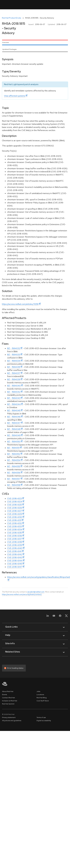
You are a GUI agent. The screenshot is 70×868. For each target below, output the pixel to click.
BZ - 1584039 (14, 379)
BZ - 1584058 (14, 485)
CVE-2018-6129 (15, 514)
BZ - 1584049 (14, 435)
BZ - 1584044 (14, 404)
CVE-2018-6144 (15, 561)
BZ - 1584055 (14, 466)
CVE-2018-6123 (15, 499)
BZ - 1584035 (14, 367)
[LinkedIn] (48, 617)
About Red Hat (8, 691)
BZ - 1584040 (14, 386)
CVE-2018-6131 (14, 520)
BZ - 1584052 (14, 454)
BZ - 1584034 (14, 361)
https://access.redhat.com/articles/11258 (20, 304)
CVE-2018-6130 (15, 517)
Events (4, 695)
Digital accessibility (44, 721)
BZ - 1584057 (14, 479)
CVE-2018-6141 (14, 551)
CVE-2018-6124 (15, 502)
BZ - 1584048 (14, 429)
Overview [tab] (5, 42)
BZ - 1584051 (13, 448)
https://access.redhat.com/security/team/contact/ (22, 594)
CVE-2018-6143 (15, 558)
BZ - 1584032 (14, 348)
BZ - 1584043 (14, 398)
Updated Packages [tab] (9, 49)
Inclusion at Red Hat (10, 701)
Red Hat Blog (42, 698)
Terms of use (41, 717)
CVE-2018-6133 (15, 526)
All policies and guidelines (12, 721)
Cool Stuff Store (43, 701)
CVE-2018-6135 (15, 533)
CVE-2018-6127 (15, 511)
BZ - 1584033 (14, 355)
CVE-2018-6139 (15, 545)
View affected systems (15, 96)
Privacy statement (9, 717)
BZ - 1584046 (14, 417)
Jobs (38, 691)
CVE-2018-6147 (15, 567)
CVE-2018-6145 (15, 564)
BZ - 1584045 (14, 411)
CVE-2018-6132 (15, 523)
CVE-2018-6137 (15, 539)
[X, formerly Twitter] (66, 617)
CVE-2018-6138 (15, 542)
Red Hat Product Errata (12, 18)
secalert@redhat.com (36, 592)
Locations (40, 695)
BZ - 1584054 (14, 460)
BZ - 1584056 (14, 473)
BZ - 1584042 (14, 392)
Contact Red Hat (8, 698)
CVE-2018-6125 (15, 505)
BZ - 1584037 (14, 373)
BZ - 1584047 (14, 423)
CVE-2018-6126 (15, 508)
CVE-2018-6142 (15, 554)
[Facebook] (60, 617)
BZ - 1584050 (14, 442)
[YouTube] (54, 617)
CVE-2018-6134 (15, 530)
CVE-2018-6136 (15, 536)
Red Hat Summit (8, 704)
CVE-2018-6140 (15, 548)
